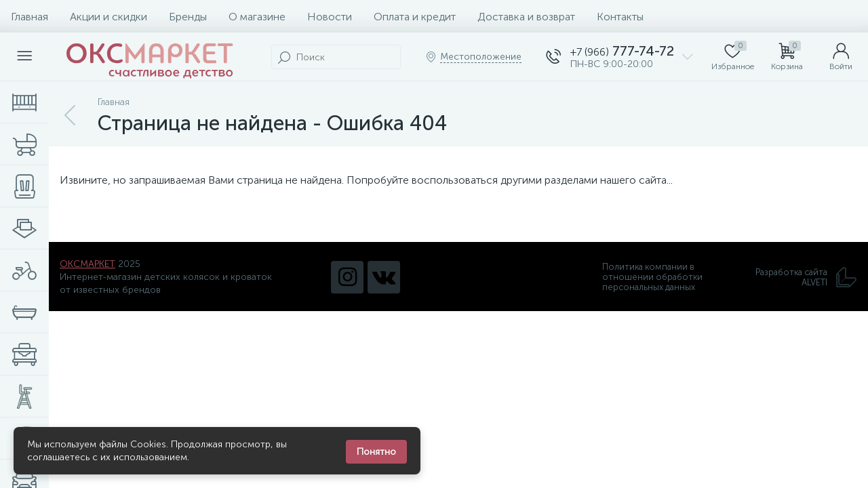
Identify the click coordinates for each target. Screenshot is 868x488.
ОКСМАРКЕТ (87, 264)
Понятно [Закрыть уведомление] (376, 452)
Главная (29, 17)
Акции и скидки (108, 17)
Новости (330, 17)
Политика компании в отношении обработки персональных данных (652, 277)
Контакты (620, 17)
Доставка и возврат (526, 17)
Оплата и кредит (415, 17)
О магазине (257, 17)
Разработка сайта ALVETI (806, 277)
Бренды (188, 17)
